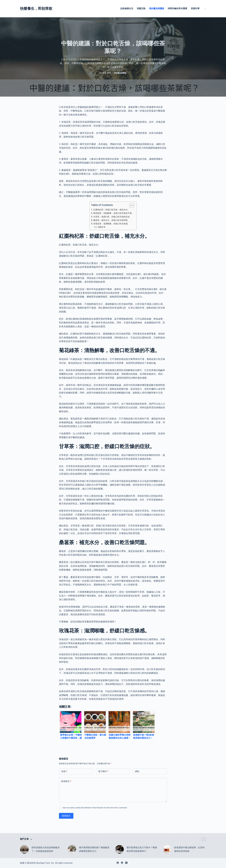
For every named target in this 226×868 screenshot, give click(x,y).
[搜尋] (205, 9)
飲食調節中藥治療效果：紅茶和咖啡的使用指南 (189, 849)
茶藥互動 (141, 9)
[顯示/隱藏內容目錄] (130, 205)
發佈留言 (66, 816)
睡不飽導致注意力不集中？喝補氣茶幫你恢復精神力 (142, 849)
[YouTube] (126, 863)
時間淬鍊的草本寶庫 (177, 9)
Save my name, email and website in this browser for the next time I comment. (95, 808)
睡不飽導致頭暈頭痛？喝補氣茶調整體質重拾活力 (94, 849)
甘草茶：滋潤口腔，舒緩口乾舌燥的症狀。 (112, 217)
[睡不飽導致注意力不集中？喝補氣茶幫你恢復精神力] (119, 849)
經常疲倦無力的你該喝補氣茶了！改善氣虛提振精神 (46, 849)
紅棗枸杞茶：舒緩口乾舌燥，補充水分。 (111, 210)
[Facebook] (118, 863)
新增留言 (66, 781)
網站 (137, 771)
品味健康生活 (127, 9)
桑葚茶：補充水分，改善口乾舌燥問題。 (111, 220)
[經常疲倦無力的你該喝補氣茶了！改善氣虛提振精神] (24, 849)
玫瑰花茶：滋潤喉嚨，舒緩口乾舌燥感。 (111, 224)
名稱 (64, 771)
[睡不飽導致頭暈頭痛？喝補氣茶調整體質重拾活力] (72, 849)
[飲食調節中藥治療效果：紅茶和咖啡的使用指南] (167, 849)
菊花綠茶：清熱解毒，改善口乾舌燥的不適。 (113, 213)
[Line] (122, 863)
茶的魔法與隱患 (157, 9)
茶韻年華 (195, 9)
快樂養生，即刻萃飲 (36, 9)
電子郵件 (103, 771)
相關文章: (102, 227)
